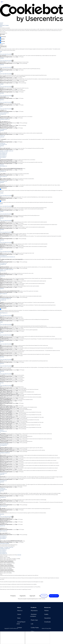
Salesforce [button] (31, 100)
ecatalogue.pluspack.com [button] (31, 120)
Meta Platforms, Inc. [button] (31, 314)
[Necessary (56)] (3, 46)
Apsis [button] (31, 52)
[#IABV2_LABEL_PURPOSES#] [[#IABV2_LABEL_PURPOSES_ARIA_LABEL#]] (7, 562)
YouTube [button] (31, 384)
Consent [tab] (2, 23)
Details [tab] (1, 24)
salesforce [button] (31, 289)
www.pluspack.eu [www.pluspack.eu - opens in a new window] (3, 550)
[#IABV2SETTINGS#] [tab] (4, 25)
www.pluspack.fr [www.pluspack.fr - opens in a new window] (3, 551)
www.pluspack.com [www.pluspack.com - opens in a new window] (4, 554)
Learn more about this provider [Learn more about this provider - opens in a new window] (7, 54)
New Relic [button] (31, 94)
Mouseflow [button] (31, 230)
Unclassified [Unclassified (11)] (3, 511)
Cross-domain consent (4, 543)
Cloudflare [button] (31, 59)
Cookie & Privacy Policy (46, 628)
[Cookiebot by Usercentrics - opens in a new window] (31, 13)
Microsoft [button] (31, 219)
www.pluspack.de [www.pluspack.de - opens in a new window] (3, 552)
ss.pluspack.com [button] (31, 172)
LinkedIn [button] (31, 85)
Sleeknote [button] (31, 241)
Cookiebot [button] (31, 65)
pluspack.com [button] (31, 277)
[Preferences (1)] (3, 188)
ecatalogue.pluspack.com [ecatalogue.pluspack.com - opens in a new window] (5, 549)
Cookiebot (19, 555)
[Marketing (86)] (3, 308)
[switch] (1, 38)
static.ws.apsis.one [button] (31, 177)
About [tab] (1, 27)
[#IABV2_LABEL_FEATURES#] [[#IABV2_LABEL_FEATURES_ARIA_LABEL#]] (7, 566)
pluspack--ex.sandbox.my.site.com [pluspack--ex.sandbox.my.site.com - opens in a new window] (7, 547)
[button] (31, 114)
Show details (2, 44)
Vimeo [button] (31, 107)
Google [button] (31, 72)
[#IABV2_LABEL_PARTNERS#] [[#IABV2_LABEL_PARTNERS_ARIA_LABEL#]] (7, 570)
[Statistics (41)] (3, 200)
